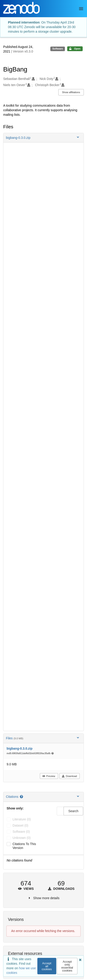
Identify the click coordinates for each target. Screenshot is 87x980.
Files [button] (43, 738)
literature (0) (22, 819)
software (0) (21, 832)
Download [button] (69, 776)
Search (73, 811)
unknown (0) (22, 838)
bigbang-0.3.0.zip (20, 748)
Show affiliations (71, 92)
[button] (43, 138)
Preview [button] (49, 776)
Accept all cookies (47, 966)
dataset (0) (20, 825)
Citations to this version (24, 846)
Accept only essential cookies (67, 966)
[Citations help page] (22, 797)
